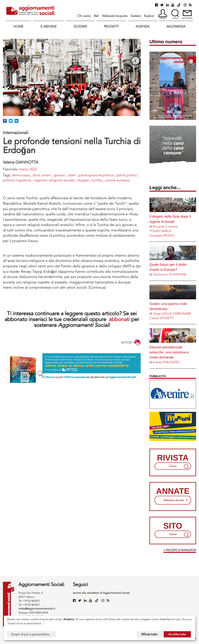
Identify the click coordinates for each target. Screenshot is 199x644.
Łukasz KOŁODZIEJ (166, 362)
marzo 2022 (28, 169)
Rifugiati (83, 180)
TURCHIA (97, 180)
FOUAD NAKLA (160, 231)
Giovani (59, 175)
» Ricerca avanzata (180, 550)
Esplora (149, 16)
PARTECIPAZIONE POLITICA (96, 175)
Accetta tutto (177, 634)
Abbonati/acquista (115, 16)
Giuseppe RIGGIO (162, 235)
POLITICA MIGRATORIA (17, 180)
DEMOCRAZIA (21, 175)
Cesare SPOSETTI (162, 318)
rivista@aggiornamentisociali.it (37, 609)
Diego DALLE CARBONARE (172, 314)
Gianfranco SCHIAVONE (170, 274)
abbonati (120, 319)
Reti (96, 16)
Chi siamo (84, 16)
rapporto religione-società (54, 180)
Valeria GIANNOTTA (21, 162)
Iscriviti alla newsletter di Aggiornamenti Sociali (101, 593)
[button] (163, 14)
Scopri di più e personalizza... (31, 634)
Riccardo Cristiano (165, 226)
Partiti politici (127, 175)
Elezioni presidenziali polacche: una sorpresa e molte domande (169, 352)
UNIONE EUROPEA (117, 180)
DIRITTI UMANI (42, 175)
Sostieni (136, 16)
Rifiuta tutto (149, 634)
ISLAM (72, 175)
